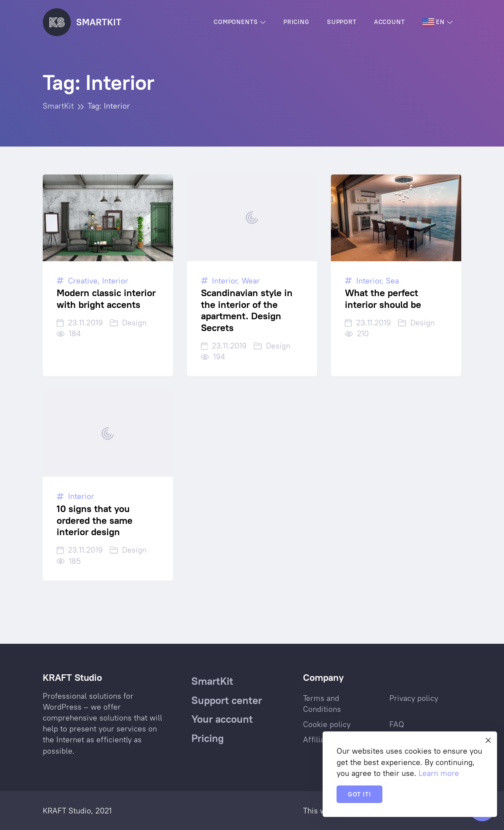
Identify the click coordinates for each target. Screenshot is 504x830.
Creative (83, 281)
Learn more (439, 773)
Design (134, 323)
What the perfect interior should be (383, 298)
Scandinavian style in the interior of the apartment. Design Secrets (247, 310)
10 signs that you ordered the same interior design (95, 520)
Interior (115, 281)
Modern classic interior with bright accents (106, 298)
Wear (251, 281)
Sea (392, 281)
